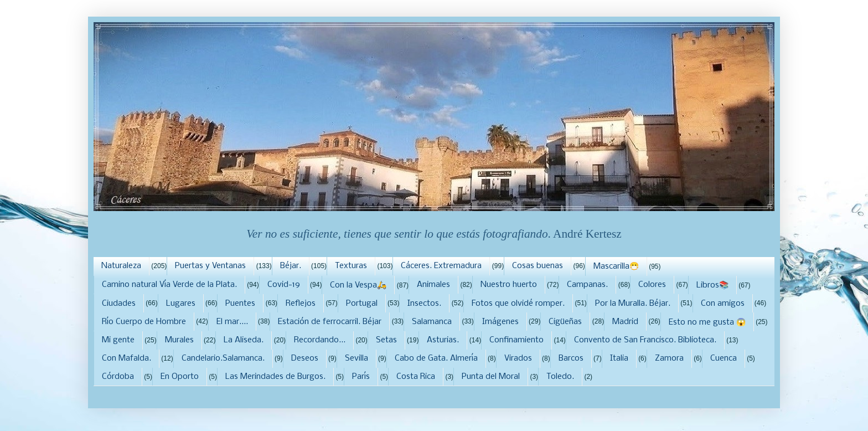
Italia (619, 358)
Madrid (625, 322)
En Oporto (180, 377)
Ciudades (119, 304)
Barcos (571, 358)
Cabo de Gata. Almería (436, 358)
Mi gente (118, 340)
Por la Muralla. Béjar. (633, 304)
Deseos (305, 358)
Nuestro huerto (509, 285)
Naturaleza (121, 266)
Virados (518, 358)
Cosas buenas (538, 266)
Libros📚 (712, 285)
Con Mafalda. (126, 358)
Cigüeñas (565, 322)
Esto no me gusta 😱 (707, 322)
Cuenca (724, 358)
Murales (179, 340)
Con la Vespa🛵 (358, 285)
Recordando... (320, 340)
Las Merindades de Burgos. (275, 377)
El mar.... (232, 322)
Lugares (181, 304)
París (361, 377)
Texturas (351, 266)
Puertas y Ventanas (210, 266)
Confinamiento (516, 340)
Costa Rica (416, 377)
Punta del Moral (491, 377)
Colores (652, 285)
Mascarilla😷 (616, 266)
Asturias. (443, 340)
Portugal (362, 304)
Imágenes (500, 322)
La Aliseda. (244, 340)
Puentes (240, 304)
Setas (386, 340)
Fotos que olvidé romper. (518, 304)
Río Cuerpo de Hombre (144, 322)
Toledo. (560, 377)
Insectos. (424, 304)
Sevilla (356, 358)
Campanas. (587, 285)
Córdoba (118, 377)
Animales (433, 285)
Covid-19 (284, 285)
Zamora (669, 358)
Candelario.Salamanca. (223, 358)
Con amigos (723, 304)
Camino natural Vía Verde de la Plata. (169, 285)
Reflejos (301, 304)
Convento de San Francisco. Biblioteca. (645, 340)
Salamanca (432, 322)
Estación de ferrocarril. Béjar (330, 322)
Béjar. (291, 266)
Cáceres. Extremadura (441, 266)
